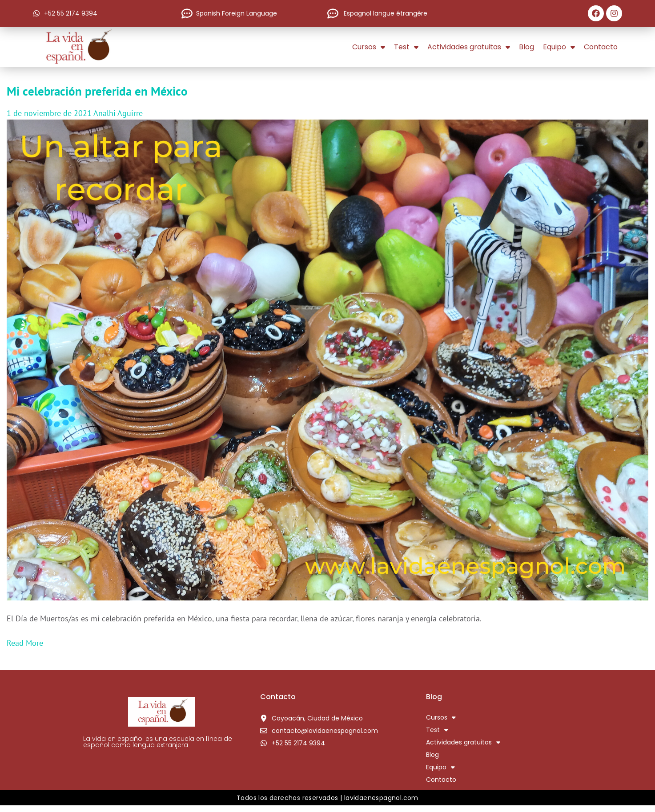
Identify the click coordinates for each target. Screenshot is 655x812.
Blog (526, 47)
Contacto (601, 47)
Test (406, 47)
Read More (25, 643)
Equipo (559, 47)
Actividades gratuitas (469, 47)
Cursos (369, 47)
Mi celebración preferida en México (97, 91)
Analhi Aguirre (118, 113)
